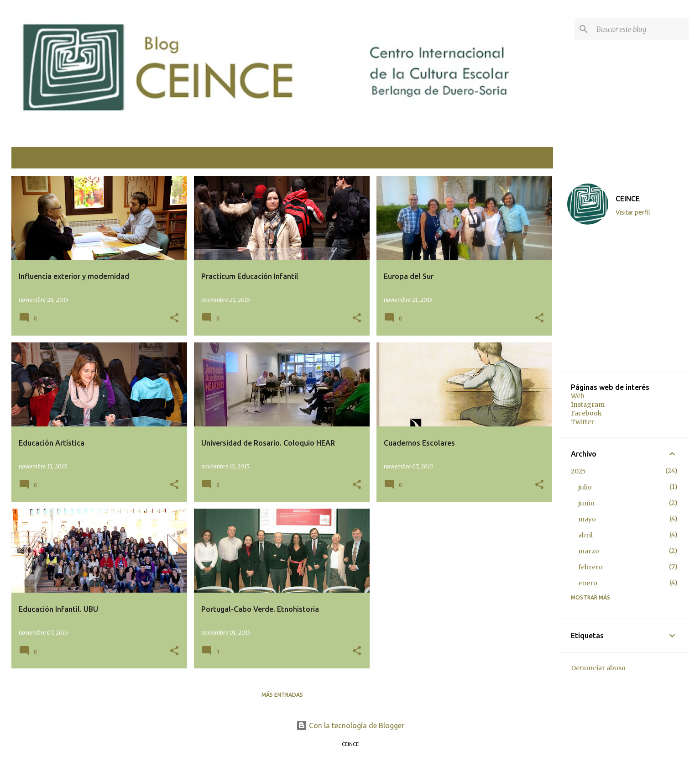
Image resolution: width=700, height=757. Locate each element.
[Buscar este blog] (641, 29)
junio (586, 503)
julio (585, 487)
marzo (589, 551)
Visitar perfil (633, 212)
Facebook (586, 413)
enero (588, 583)
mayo (587, 519)
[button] (174, 318)
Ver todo (531, 159)
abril (585, 535)
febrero (590, 567)
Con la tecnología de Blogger (350, 725)
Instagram (588, 405)
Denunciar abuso (598, 668)
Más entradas (282, 695)
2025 (578, 471)
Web (578, 396)
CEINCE (628, 199)
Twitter (582, 422)
